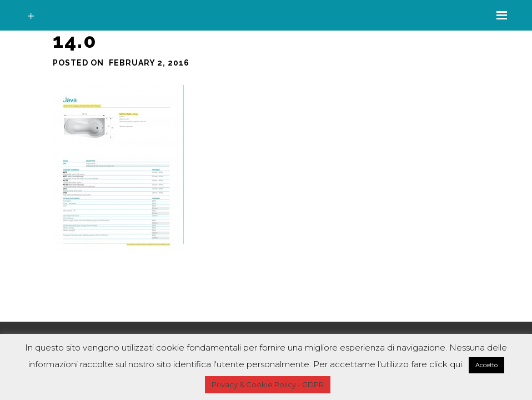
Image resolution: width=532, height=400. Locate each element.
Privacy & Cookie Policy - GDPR (268, 384)
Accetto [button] (486, 365)
